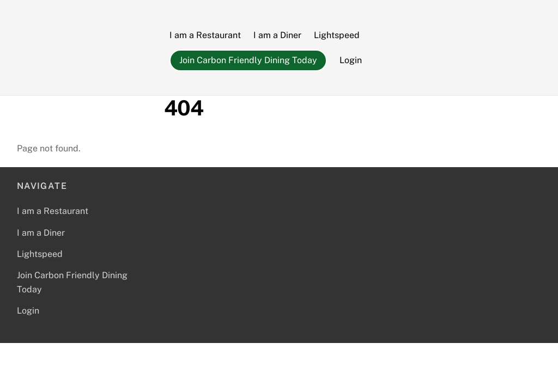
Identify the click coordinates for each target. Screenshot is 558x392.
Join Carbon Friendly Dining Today (248, 60)
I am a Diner (277, 35)
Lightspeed (337, 35)
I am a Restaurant (205, 35)
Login (351, 60)
